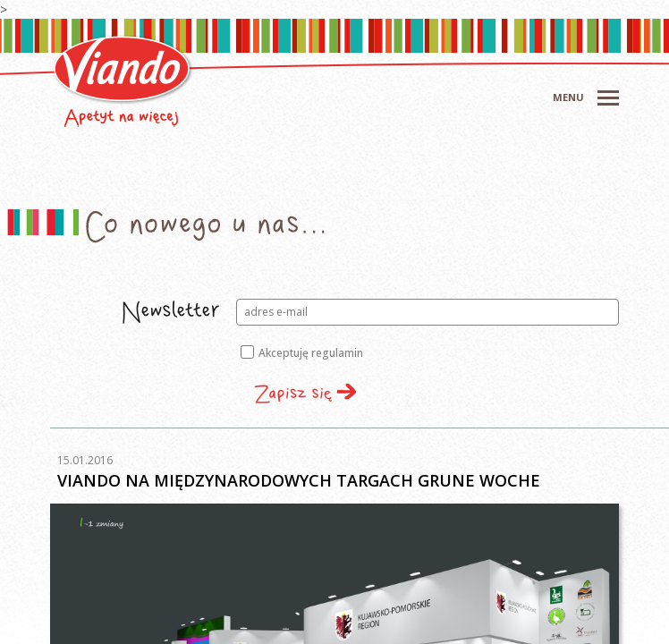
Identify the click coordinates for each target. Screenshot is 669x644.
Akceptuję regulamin (302, 353)
